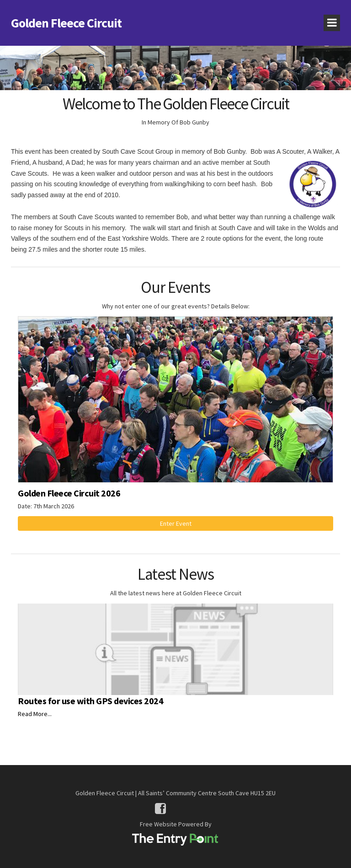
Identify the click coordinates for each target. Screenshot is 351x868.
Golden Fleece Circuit (66, 23)
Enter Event (176, 523)
